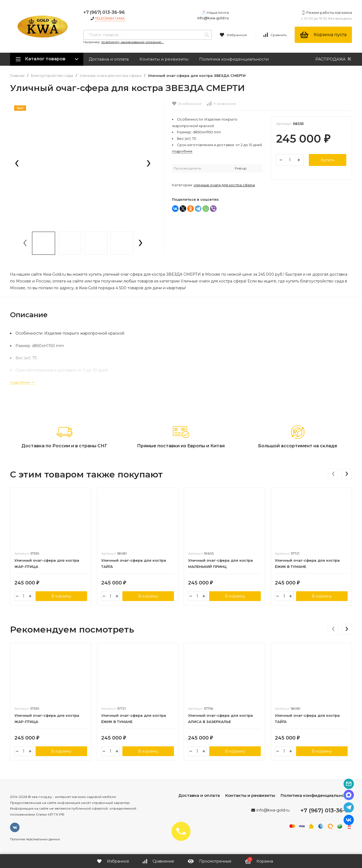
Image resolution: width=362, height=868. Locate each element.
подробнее (22, 382)
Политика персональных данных (35, 839)
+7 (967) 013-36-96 (104, 12)
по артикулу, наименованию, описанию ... (132, 42)
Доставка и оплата (109, 59)
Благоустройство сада (52, 76)
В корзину (61, 596)
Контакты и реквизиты (164, 59)
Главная (17, 76)
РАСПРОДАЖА (334, 59)
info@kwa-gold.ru (213, 18)
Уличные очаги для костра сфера (110, 76)
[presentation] (17, 164)
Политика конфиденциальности (234, 59)
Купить (328, 160)
